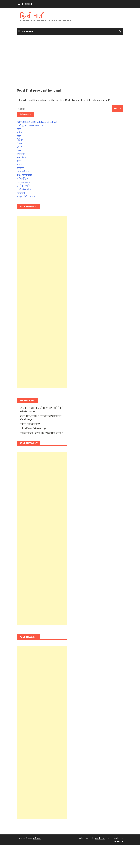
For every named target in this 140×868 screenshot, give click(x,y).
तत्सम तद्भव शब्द (24, 182)
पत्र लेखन (21, 193)
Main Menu (27, 31)
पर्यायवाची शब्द (23, 172)
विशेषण (20, 140)
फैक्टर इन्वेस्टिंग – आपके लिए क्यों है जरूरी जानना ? (41, 433)
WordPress (100, 838)
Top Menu (27, 4)
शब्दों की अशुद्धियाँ (25, 186)
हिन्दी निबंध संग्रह (24, 189)
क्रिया (19, 136)
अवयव (20, 143)
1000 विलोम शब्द (24, 175)
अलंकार (20, 168)
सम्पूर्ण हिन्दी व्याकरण (26, 196)
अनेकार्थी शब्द (23, 179)
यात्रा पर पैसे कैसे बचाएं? (30, 424)
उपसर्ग (20, 147)
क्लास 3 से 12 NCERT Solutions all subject (37, 122)
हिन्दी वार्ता (32, 16)
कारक (19, 150)
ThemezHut (118, 841)
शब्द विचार (21, 157)
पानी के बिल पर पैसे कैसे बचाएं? (33, 428)
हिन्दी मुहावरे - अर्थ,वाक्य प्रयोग (30, 125)
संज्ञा (19, 129)
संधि (19, 161)
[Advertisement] (70, 62)
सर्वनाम (20, 133)
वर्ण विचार (21, 154)
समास (20, 164)
